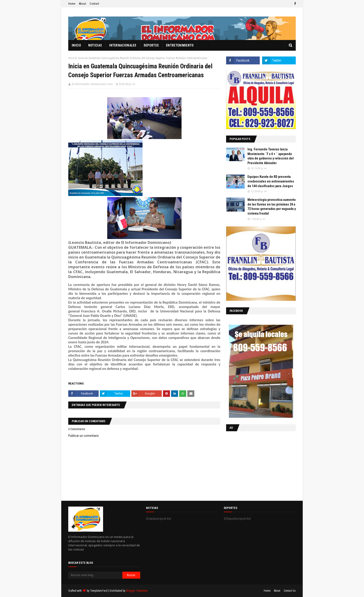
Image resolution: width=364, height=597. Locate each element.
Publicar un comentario (84, 436)
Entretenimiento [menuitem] (180, 45)
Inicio (71, 58)
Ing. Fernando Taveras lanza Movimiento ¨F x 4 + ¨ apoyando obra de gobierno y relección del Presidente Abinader (271, 156)
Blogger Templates (137, 591)
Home (72, 4)
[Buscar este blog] (95, 575)
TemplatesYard (99, 591)
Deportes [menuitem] (151, 45)
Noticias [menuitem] (95, 45)
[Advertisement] (255, 465)
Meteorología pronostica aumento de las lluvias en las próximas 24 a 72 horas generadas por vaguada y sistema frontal (272, 207)
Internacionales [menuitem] (123, 45)
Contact (94, 4)
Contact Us (290, 591)
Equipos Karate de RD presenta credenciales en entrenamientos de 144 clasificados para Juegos (271, 181)
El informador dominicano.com (92, 84)
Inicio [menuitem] (76, 45)
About (82, 4)
